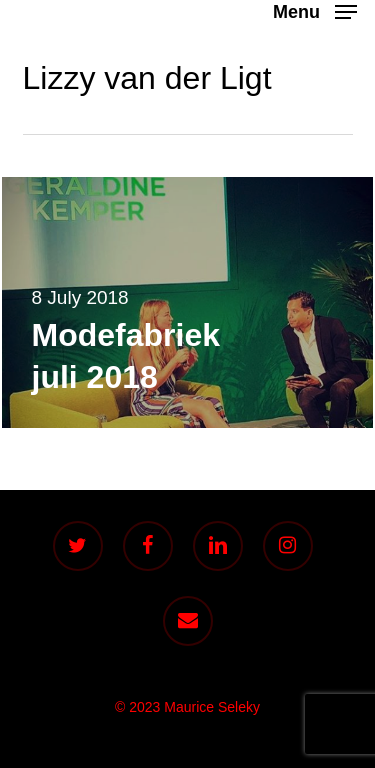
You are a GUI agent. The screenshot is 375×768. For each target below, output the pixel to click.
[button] (315, 11)
